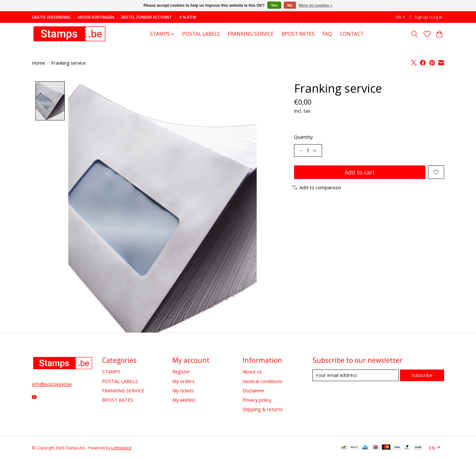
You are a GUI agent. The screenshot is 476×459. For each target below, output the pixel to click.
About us (252, 372)
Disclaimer (254, 390)
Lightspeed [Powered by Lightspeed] (121, 448)
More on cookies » (316, 5)
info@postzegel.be (52, 384)
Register (181, 372)
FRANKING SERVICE (251, 34)
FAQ (327, 34)
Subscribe (422, 375)
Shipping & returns (263, 409)
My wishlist (184, 400)
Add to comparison (317, 188)
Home (38, 63)
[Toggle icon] (415, 34)
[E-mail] (355, 375)
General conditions (262, 381)
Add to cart (359, 173)
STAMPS (111, 372)
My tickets (183, 390)
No (290, 5)
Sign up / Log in (428, 17)
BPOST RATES (298, 34)
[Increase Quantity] (315, 151)
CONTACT (352, 34)
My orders (183, 381)
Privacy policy (257, 400)
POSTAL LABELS (201, 34)
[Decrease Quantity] (301, 151)
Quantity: (304, 137)
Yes (274, 5)
